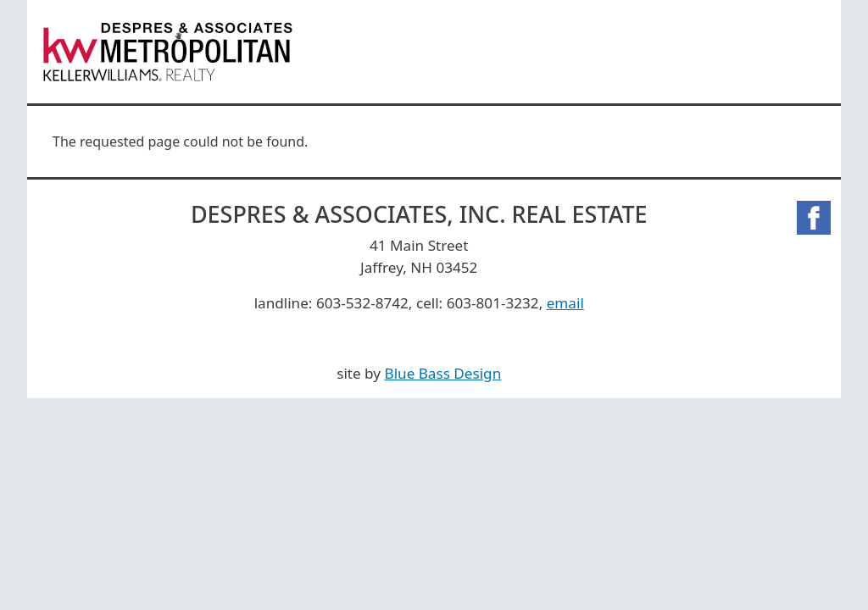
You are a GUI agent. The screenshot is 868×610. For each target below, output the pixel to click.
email (565, 303)
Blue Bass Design (443, 373)
